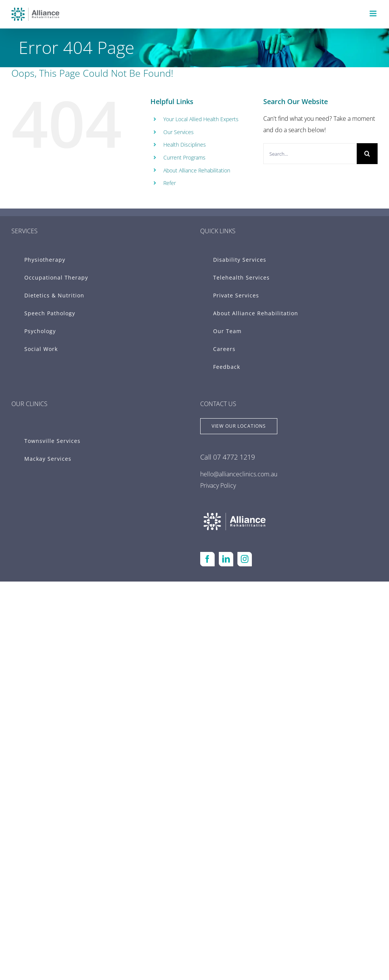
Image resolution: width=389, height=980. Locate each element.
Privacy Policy (218, 485)
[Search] (367, 154)
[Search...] (310, 154)
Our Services (179, 132)
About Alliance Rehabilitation (197, 170)
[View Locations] (239, 426)
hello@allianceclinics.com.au (239, 474)
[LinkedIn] (226, 559)
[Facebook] (207, 559)
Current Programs (184, 157)
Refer (170, 183)
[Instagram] (245, 559)
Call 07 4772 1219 (228, 457)
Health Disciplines (185, 145)
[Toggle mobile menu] (374, 13)
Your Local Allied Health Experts (201, 119)
